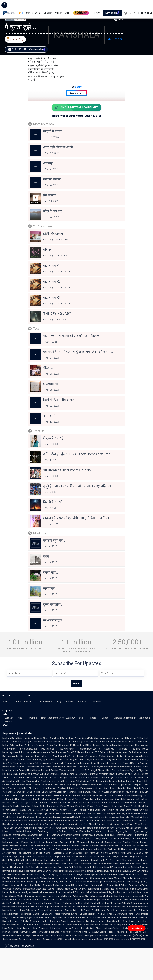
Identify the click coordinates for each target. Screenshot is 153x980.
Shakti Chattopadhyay (128, 882)
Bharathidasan (112, 767)
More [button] (95, 13)
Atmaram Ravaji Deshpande (113, 774)
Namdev (87, 792)
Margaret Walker (80, 785)
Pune (19, 718)
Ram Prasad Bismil (91, 806)
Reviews (70, 702)
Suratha (41, 778)
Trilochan (135, 760)
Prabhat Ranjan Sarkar (79, 875)
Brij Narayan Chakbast (31, 742)
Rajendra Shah (133, 914)
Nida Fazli (17, 853)
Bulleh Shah (119, 864)
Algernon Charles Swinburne (45, 921)
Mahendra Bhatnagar (81, 796)
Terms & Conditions (25, 702)
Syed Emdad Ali (98, 875)
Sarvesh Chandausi (55, 824)
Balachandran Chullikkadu (22, 745)
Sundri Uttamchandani (21, 785)
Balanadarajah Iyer (39, 814)
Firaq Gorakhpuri (91, 932)
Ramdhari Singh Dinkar (85, 885)
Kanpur (8, 722)
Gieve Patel (48, 742)
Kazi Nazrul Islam (61, 889)
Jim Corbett (100, 756)
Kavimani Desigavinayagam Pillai (33, 767)
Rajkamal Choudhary (21, 849)
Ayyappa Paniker (47, 760)
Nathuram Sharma (74, 824)
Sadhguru (82, 939)
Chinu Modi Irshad (83, 893)
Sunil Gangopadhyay (45, 875)
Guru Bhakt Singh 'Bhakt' (62, 738)
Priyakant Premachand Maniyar (42, 918)
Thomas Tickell (133, 864)
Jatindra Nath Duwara (105, 788)
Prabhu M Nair (133, 846)
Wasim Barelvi (73, 814)
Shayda (13, 896)
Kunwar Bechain (80, 928)
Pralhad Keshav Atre (127, 803)
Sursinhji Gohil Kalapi (124, 921)
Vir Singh (12, 864)
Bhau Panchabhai (22, 774)
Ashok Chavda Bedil (109, 896)
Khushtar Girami (42, 738)
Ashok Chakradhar (107, 842)
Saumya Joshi (129, 893)
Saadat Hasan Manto (41, 842)
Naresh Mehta (61, 846)
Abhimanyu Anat (124, 814)
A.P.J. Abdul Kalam (58, 907)
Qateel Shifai (82, 781)
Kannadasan (57, 767)
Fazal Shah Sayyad (109, 857)
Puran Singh (115, 860)
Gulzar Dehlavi (39, 806)
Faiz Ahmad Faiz (92, 824)
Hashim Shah (42, 860)
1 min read (20, 19)
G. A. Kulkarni (97, 781)
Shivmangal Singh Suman (107, 738)
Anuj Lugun (41, 788)
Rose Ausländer (61, 842)
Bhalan (69, 896)
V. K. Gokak (101, 753)
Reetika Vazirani (59, 770)
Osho (98, 853)
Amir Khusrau (135, 753)
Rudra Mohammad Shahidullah (110, 799)
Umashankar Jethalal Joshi (108, 918)
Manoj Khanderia (19, 907)
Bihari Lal (49, 846)
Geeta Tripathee (36, 796)
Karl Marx (120, 846)
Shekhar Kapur (19, 799)
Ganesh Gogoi (101, 749)
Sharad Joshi (61, 828)
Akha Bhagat (80, 914)
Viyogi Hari (131, 839)
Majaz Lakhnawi (134, 828)
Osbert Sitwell (49, 849)
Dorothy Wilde (25, 781)
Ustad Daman (134, 853)
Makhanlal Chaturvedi (22, 925)
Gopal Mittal (95, 742)
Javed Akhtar (52, 778)
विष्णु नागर (51, 831)
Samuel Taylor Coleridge (121, 756)
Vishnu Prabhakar (84, 799)
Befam (29, 903)
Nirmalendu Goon (26, 875)
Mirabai (106, 839)
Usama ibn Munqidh (25, 792)
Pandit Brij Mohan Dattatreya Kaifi (71, 742)
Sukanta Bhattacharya (24, 889)
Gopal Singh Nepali (134, 806)
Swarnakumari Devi (120, 792)
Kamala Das (59, 817)
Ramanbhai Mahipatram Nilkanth (114, 903)
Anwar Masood (46, 857)
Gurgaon (9, 718)
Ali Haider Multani (127, 849)
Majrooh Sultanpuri (111, 824)
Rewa (80, 718)
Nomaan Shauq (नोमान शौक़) (101, 939)
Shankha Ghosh (51, 871)
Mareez (14, 900)
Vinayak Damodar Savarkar (23, 821)
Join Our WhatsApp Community (76, 108)
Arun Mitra (108, 878)
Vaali (66, 767)
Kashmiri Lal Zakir (99, 785)
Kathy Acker (93, 867)
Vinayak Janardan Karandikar (75, 778)
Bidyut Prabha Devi (118, 778)
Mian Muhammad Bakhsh (87, 864)
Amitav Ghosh (39, 781)
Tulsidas (23, 753)
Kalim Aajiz (120, 828)
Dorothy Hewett (75, 828)
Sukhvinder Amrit (117, 853)
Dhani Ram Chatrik (27, 864)
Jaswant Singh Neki (33, 853)
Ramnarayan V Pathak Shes (113, 907)
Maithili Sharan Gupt (109, 885)
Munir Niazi (31, 857)
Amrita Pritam (28, 867)
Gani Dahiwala (92, 896)
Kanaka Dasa (49, 753)
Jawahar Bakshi (100, 893)
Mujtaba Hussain (76, 770)
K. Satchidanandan (47, 821)
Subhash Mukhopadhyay (97, 871)
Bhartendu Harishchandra (102, 846)
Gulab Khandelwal (104, 810)
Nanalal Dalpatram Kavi (121, 925)
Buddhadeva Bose (20, 871)
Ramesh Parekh (86, 918)
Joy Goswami (61, 875)
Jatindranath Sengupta (28, 878)
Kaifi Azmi (48, 939)
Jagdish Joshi (115, 893)
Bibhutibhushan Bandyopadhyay (101, 745)
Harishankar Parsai (57, 806)
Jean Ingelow (64, 928)
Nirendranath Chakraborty (72, 871)
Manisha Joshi (39, 900)
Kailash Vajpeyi (44, 810)
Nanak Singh (28, 860)
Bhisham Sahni (10, 738)
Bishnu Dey (27, 885)
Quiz (67, 13)
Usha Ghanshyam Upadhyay (128, 810)
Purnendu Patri (82, 878)
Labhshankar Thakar (44, 896)
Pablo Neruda (80, 867)
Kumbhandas (36, 835)
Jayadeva (13, 753)
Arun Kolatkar (135, 774)
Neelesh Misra (70, 939)
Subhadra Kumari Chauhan (22, 939)
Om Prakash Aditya (84, 810)
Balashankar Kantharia (89, 921)
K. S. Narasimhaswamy (84, 753)
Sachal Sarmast (56, 860)
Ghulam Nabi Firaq (107, 770)
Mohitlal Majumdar (123, 878)
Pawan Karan (17, 803)
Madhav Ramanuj (25, 896)
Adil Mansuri (25, 900)
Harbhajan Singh (17, 857)
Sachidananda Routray (77, 839)
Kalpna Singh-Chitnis (75, 817)
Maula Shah (93, 857)
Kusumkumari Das (115, 875)
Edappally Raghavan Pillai (70, 792)
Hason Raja (32, 882)
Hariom (39, 939)
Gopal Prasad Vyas (130, 824)
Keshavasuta (123, 770)
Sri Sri (105, 853)
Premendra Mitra (18, 882)
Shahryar (111, 814)
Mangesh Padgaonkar (106, 760)
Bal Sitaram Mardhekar (87, 774)
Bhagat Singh (31, 928)
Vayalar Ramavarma (27, 760)
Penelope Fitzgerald (89, 860)
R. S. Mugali (91, 770)
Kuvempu (124, 753)
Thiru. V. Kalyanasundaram (110, 763)
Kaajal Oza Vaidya (72, 900)
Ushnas (21, 910)
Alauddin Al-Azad (101, 792)
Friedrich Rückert (133, 835)
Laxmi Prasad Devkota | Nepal (117, 932)
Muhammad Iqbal (44, 867)
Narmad (13, 910)
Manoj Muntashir (111, 936)
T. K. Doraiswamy (53, 835)
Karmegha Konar (88, 763)
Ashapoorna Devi (133, 875)
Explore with (27, 50)
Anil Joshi (78, 910)
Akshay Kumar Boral (50, 878)
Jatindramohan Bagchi (50, 882)
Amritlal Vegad (117, 785)
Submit (76, 684)
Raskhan (39, 846)
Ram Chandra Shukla (68, 821)
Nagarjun (23, 796)
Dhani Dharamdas (84, 835)
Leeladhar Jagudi (44, 817)
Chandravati (96, 878)
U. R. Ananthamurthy (56, 756)
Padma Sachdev (131, 867)
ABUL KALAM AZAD (50, 936)
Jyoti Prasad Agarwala (36, 803)
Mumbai (33, 718)
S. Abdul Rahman (131, 763)
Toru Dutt (69, 867)
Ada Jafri (86, 814)
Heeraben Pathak (40, 893)
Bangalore (58, 718)
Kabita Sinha (36, 871)
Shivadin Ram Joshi (113, 806)
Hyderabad (47, 718)
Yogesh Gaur (118, 817)
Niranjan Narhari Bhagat (101, 914)
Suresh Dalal (90, 910)
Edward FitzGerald (107, 803)
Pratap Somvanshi (22, 932)
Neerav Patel (55, 893)
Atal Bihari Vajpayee (101, 928)
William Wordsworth (131, 885)
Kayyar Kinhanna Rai (62, 810)
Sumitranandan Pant (104, 828)
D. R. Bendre (112, 753)
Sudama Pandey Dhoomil (22, 810)
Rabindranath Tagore (125, 889)
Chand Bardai (117, 839)
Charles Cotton (72, 860)
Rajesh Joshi (76, 767)
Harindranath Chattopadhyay (42, 799)
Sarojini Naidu (137, 792)
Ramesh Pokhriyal (34, 756)
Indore (93, 718)
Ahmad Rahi (16, 860)
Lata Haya (37, 932)
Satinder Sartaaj (52, 853)
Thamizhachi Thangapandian (66, 763)
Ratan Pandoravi (25, 738)
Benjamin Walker (45, 745)
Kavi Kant (106, 921)
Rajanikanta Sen (16, 756)
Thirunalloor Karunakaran (80, 788)
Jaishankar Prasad (62, 885)
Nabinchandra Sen (70, 882)
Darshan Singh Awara (131, 857)
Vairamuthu (31, 778)
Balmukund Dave (34, 910)
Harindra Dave (105, 910)
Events (38, 13)
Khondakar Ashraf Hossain (62, 803)
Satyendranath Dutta (103, 796)
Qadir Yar (104, 860)
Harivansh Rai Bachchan (105, 849)
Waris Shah (106, 864)
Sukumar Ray (110, 882)
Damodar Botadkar (19, 921)
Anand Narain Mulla (84, 738)
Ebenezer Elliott (47, 928)
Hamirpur (131, 718)
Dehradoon (144, 718)
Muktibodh (80, 849)
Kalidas (55, 785)
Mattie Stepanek (66, 799)
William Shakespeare (124, 928)
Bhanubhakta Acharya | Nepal (24, 936)
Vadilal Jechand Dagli (38, 907)
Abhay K (11, 878)
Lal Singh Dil (68, 853)
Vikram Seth (134, 799)
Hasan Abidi (65, 785)
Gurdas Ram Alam (85, 853)
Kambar (12, 760)
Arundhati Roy (132, 742)
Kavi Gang (26, 839)
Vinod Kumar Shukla (87, 803)
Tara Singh (96, 839)
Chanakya (69, 835)
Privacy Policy (45, 702)
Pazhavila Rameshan (20, 806)
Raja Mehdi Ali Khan (129, 745)
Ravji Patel (60, 896)
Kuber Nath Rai (57, 814)
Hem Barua (16, 867)
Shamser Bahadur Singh (21, 788)
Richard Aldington (42, 785)
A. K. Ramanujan (16, 778)
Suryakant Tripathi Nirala (20, 770)
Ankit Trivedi (79, 896)
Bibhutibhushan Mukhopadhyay (69, 745)
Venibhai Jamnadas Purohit (58, 910)
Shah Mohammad (131, 860)
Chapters (48, 13)
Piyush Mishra (65, 925)
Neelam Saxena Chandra (57, 796)
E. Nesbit (37, 849)
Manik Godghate (86, 760)
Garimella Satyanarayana (62, 774)
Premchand (117, 867)
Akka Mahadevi (35, 753)
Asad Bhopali (136, 781)
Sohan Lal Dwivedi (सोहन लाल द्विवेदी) (130, 939)
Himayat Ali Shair (40, 774)
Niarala (89, 849)
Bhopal (105, 718)
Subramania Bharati (131, 767)
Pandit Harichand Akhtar (131, 738)
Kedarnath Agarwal (79, 846)
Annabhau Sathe (99, 778)
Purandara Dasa (64, 753)
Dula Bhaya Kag (90, 900)
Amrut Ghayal (126, 896)
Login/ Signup (136, 928)
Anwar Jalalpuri (133, 785)
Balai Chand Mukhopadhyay (21, 763)
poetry (76, 87)
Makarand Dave (130, 918)
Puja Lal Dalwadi (17, 903)
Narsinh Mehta (69, 921)
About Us (7, 702)
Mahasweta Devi (35, 749)
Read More (77, 93)
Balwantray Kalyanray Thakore (48, 903)
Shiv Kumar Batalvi (76, 857)
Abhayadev (119, 796)
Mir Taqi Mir (99, 814)
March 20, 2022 (116, 39)
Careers (82, 702)
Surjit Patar (60, 857)
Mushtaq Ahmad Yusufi (109, 821)
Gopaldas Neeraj (18, 918)
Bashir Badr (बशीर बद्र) (131, 936)
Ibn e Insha (88, 828)
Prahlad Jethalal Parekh (86, 903)
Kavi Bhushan (124, 842)
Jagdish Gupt (16, 828)
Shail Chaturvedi (88, 821)
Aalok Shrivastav (46, 828)
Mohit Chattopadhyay (21, 893)
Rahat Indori (69, 781)
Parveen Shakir (21, 814)
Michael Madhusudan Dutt (123, 871)
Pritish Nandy (15, 928)
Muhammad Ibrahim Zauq (20, 824)
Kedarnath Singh (81, 925)
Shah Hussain (45, 864)
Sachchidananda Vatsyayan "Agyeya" (63, 932)
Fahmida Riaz (55, 749)
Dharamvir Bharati (65, 849)
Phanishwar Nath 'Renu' (22, 846)
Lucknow (70, 718)
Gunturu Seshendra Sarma (98, 817)
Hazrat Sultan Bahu (63, 864)
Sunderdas (99, 835)
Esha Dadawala (54, 900)
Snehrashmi (69, 903)
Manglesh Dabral (114, 835)
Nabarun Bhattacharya (113, 742)
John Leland (105, 867)
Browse (29, 13)
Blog (59, 702)
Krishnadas (85, 831)
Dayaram (119, 914)
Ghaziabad (119, 718)
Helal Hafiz (12, 875)
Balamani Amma (43, 763)
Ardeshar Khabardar (68, 918)
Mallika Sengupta (43, 885)
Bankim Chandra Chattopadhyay (83, 907)
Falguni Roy (68, 878)
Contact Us (96, 702)
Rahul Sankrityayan (94, 767)
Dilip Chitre (124, 760)
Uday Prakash (22, 842)
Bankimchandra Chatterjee (101, 889)
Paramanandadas (20, 835)
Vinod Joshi (138, 896)
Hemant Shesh (16, 817)
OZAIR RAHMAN (79, 889)
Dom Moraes (29, 817)
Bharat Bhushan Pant (45, 925)
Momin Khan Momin (130, 788)
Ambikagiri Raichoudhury (78, 749)
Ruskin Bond (34, 831)
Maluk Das (14, 839)
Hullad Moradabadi (134, 817)
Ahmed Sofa (17, 749)
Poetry (9, 19)
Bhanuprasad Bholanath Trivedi (114, 900)
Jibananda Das (44, 889)
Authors (59, 13)
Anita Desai (131, 796)
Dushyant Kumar (94, 936)
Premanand (66, 914)
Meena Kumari (30, 828)
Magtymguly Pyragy (128, 831)
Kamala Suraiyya (57, 788)
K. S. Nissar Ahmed (81, 756)
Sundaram (118, 910)
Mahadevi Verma (99, 925)
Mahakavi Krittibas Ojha (92, 882)
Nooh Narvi (39, 824)
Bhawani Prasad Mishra (73, 936)
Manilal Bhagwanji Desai (46, 914)
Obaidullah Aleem (102, 831)
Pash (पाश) (58, 939)
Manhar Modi (68, 893)
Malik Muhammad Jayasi (83, 842)
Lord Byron (58, 867)
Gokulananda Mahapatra (117, 781)
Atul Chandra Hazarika (125, 749)
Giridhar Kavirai (57, 839)
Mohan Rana (74, 806)
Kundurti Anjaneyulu (67, 760)
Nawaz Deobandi (42, 770)
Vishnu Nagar (69, 831)
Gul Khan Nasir (40, 839)
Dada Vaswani (136, 778)
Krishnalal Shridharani (21, 914)
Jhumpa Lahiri (55, 781)
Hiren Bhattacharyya (46, 792)
